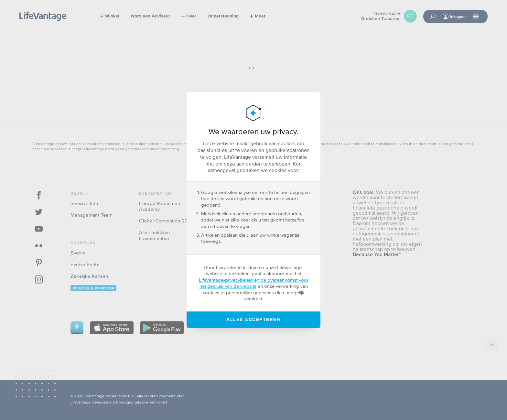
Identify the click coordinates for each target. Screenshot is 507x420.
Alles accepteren (253, 320)
